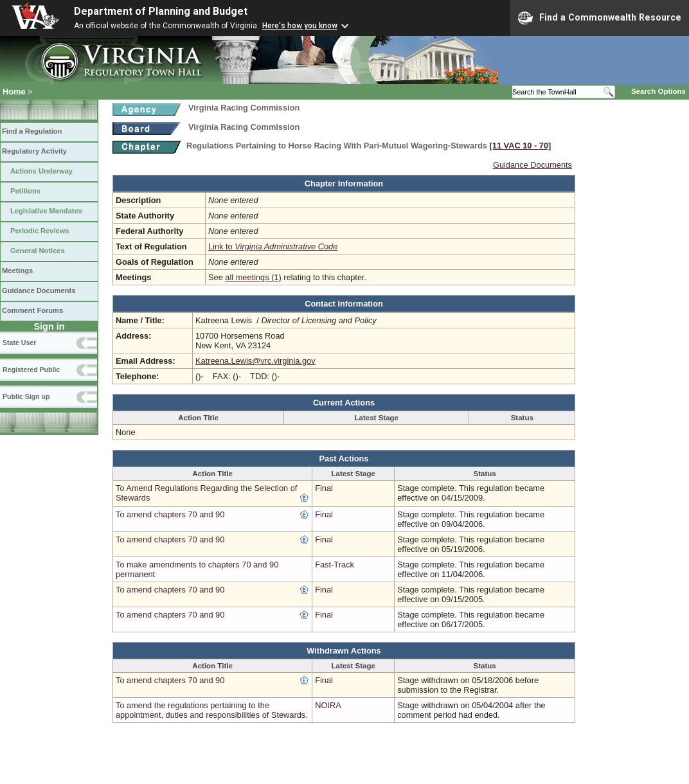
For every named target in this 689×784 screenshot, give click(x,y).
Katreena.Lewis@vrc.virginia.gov (255, 361)
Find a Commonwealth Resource (600, 18)
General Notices (38, 251)
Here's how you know (300, 26)
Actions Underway (41, 171)
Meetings (17, 271)
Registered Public (31, 370)
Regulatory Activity (34, 151)
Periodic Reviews (40, 231)
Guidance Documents (39, 290)
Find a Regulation (32, 131)
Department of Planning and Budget (161, 11)
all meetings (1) (253, 277)
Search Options (658, 91)
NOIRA (328, 705)
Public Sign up (26, 396)
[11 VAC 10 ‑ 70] (521, 146)
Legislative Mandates (46, 211)
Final (324, 488)
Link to (273, 246)
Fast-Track (335, 565)
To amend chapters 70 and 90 (170, 514)
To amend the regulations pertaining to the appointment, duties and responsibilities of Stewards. (212, 710)
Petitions (25, 191)
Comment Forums (32, 310)
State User (19, 343)
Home (14, 92)
